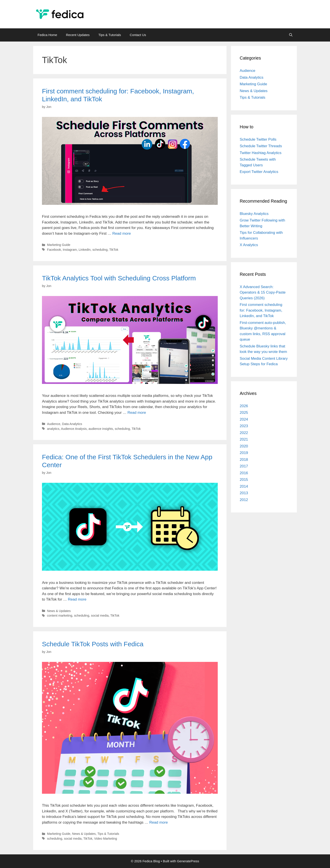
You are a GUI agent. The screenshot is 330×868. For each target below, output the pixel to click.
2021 (244, 439)
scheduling (100, 250)
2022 (244, 433)
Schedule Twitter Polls (258, 139)
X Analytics (249, 245)
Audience (54, 424)
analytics (53, 429)
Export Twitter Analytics (259, 172)
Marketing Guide (59, 245)
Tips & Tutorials (110, 35)
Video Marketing (105, 839)
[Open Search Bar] (291, 35)
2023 (244, 426)
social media (100, 616)
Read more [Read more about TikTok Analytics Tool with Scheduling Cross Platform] (137, 413)
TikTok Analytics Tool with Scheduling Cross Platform (119, 278)
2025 (244, 413)
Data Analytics (72, 424)
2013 (244, 493)
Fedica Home (47, 35)
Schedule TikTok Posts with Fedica (95, 644)
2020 (244, 446)
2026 (244, 406)
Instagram (70, 250)
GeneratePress (188, 861)
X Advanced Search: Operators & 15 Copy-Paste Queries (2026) (263, 292)
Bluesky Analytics (254, 214)
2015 (244, 480)
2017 (244, 466)
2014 (244, 486)
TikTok (114, 250)
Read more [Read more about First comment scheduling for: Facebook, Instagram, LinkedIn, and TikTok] (121, 233)
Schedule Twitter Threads (261, 146)
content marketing (60, 616)
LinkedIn (85, 250)
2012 (244, 500)
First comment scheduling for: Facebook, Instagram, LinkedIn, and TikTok (261, 310)
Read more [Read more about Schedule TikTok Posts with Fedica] (159, 822)
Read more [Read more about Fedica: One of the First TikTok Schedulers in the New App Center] (77, 599)
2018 (244, 460)
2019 (244, 453)
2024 (244, 419)
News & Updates (59, 611)
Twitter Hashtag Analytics (261, 153)
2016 (244, 473)
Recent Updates (78, 35)
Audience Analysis (74, 429)
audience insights (101, 429)
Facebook (54, 250)
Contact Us (138, 35)
